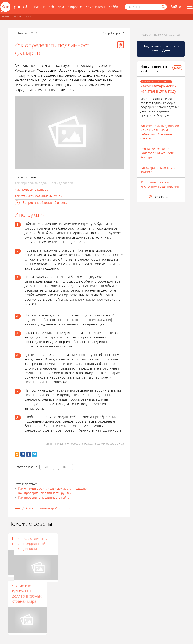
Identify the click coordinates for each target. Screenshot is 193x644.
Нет (65, 467)
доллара (114, 281)
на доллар (53, 315)
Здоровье (75, 7)
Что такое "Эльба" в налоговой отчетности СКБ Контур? (160, 153)
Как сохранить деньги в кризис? (158, 170)
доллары (83, 237)
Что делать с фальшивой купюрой (64, 543)
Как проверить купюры (32, 189)
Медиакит (147, 35)
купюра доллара (105, 228)
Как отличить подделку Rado (25, 541)
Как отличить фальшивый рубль (38, 196)
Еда (37, 7)
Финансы (18, 17)
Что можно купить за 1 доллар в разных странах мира (27, 593)
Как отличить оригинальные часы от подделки (53, 488)
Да (47, 467)
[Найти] (163, 7)
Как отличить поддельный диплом (106, 543)
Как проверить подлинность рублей (45, 493)
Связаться (175, 35)
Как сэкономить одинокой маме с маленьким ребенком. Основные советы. (160, 132)
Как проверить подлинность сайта (44, 497)
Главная (5, 17)
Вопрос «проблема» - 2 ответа (45, 203)
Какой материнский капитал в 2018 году (159, 89)
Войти (176, 7)
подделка (51, 268)
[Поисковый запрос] (146, 7)
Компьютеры (95, 7)
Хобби (113, 7)
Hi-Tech (49, 7)
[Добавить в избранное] (121, 45)
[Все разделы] (190, 7)
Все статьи (161, 197)
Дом (61, 7)
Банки (29, 17)
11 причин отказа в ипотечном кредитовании (160, 184)
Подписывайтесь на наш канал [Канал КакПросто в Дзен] (161, 48)
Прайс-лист (161, 35)
